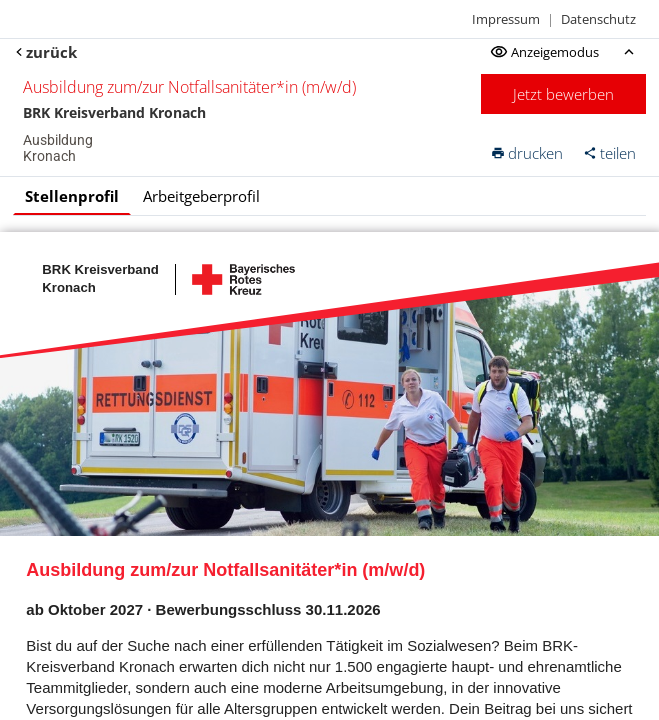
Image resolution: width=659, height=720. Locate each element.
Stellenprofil (72, 196)
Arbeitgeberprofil (201, 196)
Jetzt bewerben (563, 94)
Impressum (506, 19)
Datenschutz (598, 19)
